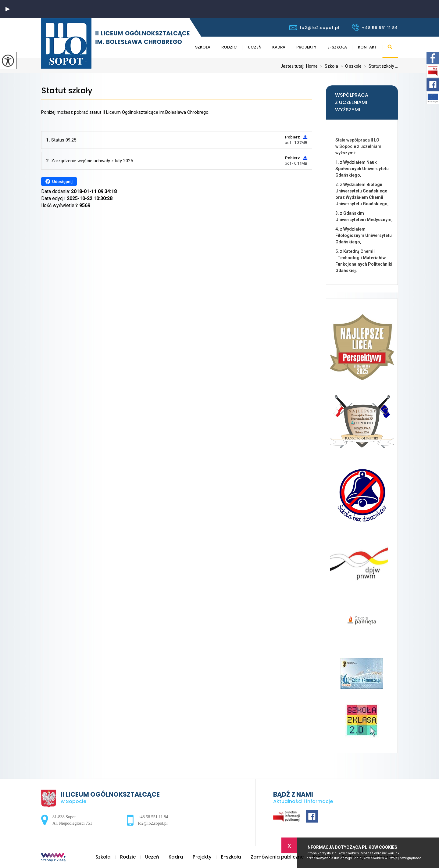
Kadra (279, 47)
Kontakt (367, 47)
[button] (8, 9)
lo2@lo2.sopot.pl (314, 28)
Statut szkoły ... (380, 66)
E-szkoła (337, 47)
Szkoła (203, 47)
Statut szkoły (67, 91)
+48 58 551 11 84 (375, 27)
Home (312, 66)
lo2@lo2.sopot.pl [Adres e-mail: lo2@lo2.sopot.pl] (153, 823)
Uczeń (255, 47)
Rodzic (229, 47)
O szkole (350, 66)
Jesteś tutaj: (293, 66)
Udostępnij (59, 181)
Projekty (306, 47)
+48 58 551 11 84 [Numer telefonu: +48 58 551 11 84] (153, 817)
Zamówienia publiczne (277, 857)
